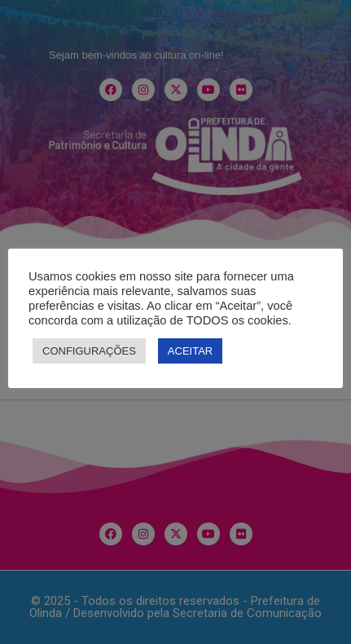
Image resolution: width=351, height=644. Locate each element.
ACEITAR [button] (190, 351)
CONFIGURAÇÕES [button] (89, 351)
